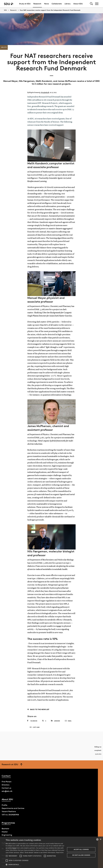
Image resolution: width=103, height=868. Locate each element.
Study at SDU (25, 4)
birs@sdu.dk (45, 93)
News (46, 4)
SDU (5, 10)
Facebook (32, 721)
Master (5, 832)
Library (68, 4)
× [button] (100, 839)
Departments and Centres (13, 808)
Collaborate (57, 4)
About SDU (78, 4)
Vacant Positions (9, 811)
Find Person (7, 782)
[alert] (51, 852)
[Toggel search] (91, 4)
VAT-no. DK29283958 (10, 815)
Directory (6, 785)
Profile (4, 805)
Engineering (7, 835)
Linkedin (55, 721)
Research (37, 4)
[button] (7, 856)
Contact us (6, 788)
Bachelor (5, 829)
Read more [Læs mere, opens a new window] (60, 853)
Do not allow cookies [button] (81, 855)
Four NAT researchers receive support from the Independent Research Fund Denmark (50, 10)
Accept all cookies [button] (81, 849)
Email (68, 721)
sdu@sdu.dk (7, 791)
